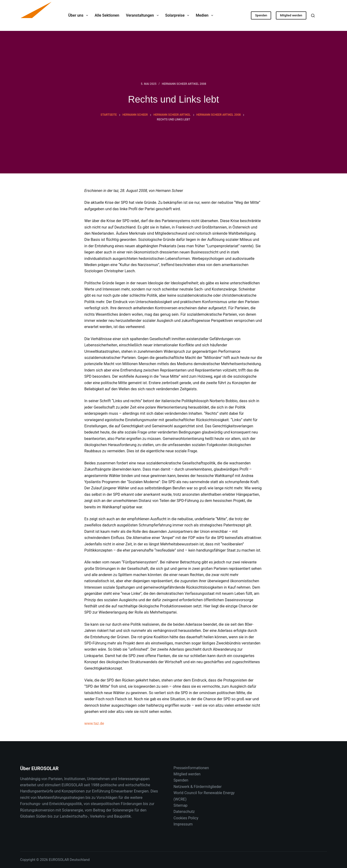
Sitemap (181, 805)
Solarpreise (178, 15)
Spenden (261, 15)
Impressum (183, 824)
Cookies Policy (186, 818)
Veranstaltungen (143, 15)
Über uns (79, 15)
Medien (205, 15)
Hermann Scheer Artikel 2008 (184, 84)
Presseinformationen (191, 768)
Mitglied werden (291, 15)
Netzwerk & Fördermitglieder (198, 787)
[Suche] (313, 16)
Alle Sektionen (107, 15)
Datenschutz (184, 812)
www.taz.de (94, 723)
